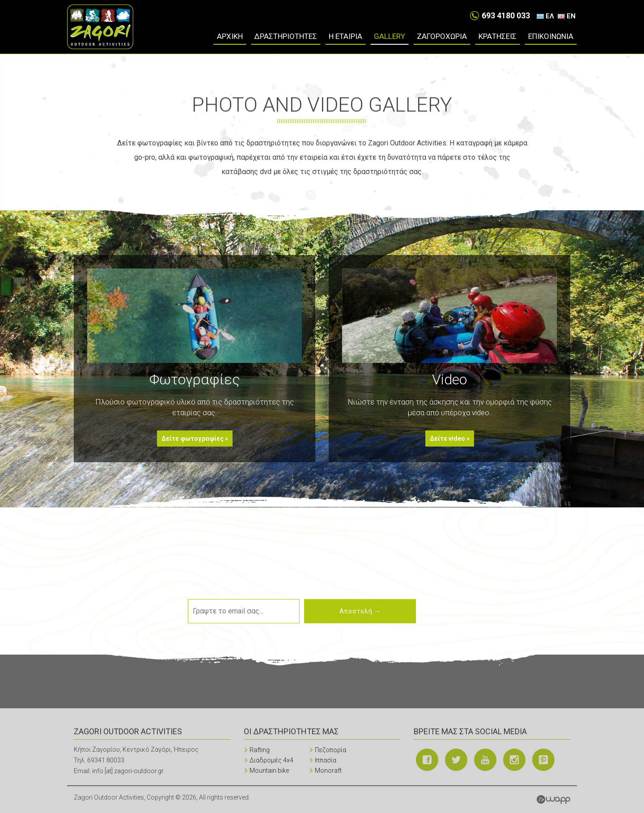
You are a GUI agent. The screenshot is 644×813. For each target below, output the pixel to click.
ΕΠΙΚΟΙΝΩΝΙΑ (551, 36)
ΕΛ (550, 16)
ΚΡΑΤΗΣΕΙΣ (498, 36)
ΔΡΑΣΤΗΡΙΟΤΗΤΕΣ (286, 36)
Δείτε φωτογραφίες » (195, 438)
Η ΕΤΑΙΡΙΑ (345, 36)
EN (571, 16)
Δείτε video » (450, 438)
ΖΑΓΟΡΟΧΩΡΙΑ (442, 36)
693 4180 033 (506, 15)
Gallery (390, 36)
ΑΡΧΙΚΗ (230, 36)
